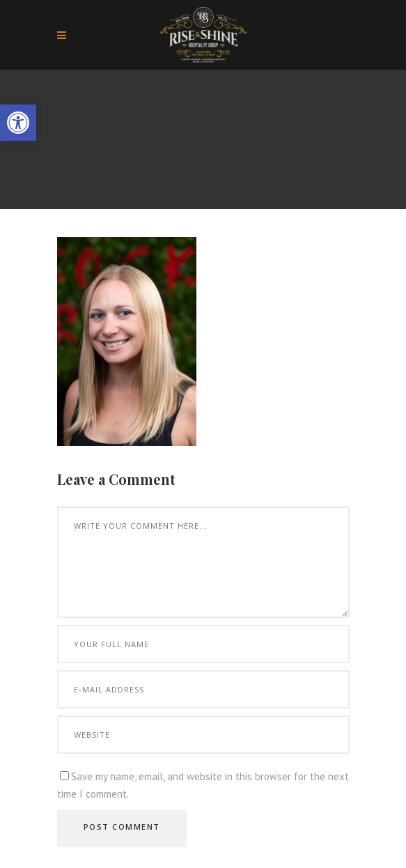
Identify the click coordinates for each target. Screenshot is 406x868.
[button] (18, 123)
